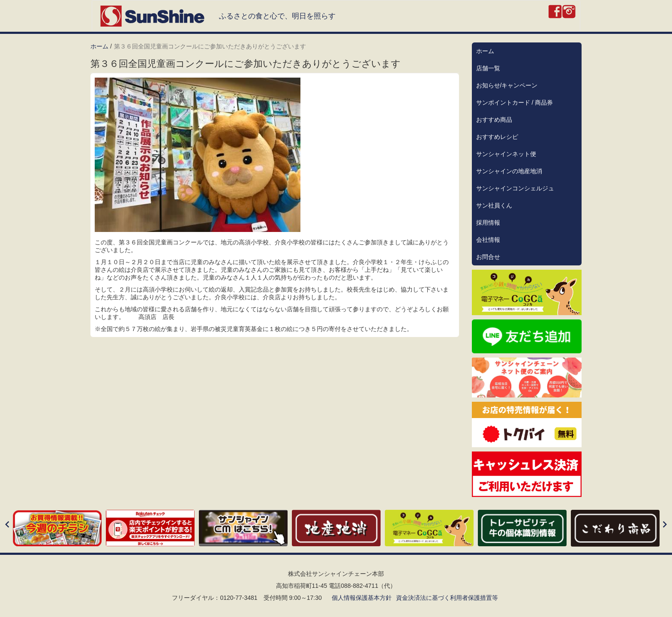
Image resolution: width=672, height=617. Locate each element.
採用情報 (488, 223)
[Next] (665, 525)
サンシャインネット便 (506, 154)
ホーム (99, 46)
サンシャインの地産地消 (509, 171)
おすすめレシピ (497, 137)
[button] (275, 155)
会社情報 (488, 240)
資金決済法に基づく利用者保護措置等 (447, 598)
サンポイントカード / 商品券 (515, 102)
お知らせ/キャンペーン (507, 85)
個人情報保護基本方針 (362, 598)
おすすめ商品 (494, 120)
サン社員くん (494, 205)
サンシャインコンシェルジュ (515, 188)
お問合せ (488, 257)
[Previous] (7, 525)
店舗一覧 (488, 68)
